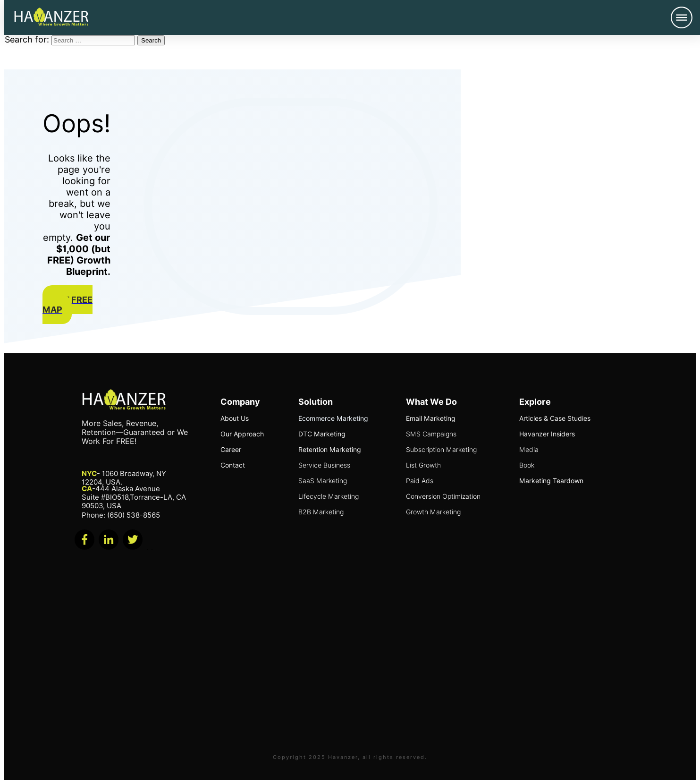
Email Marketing (431, 418)
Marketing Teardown (551, 481)
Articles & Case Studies (555, 418)
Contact (233, 465)
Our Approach (242, 434)
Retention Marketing (330, 450)
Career (231, 450)
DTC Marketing (322, 434)
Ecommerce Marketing (333, 418)
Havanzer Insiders (547, 434)
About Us (235, 418)
